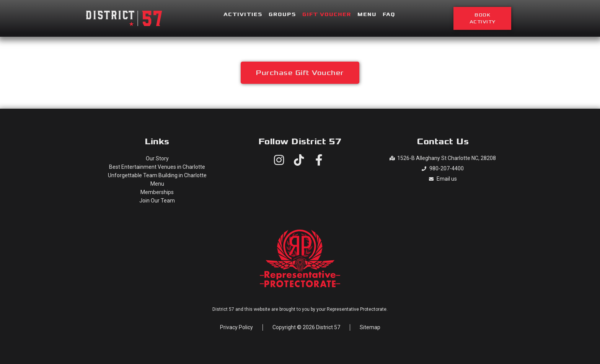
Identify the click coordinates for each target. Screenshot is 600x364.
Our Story (157, 158)
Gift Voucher (327, 15)
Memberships (157, 192)
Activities (243, 15)
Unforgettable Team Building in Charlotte (157, 175)
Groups (282, 15)
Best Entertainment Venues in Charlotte (157, 167)
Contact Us (443, 142)
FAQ (389, 15)
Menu (367, 15)
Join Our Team (157, 201)
